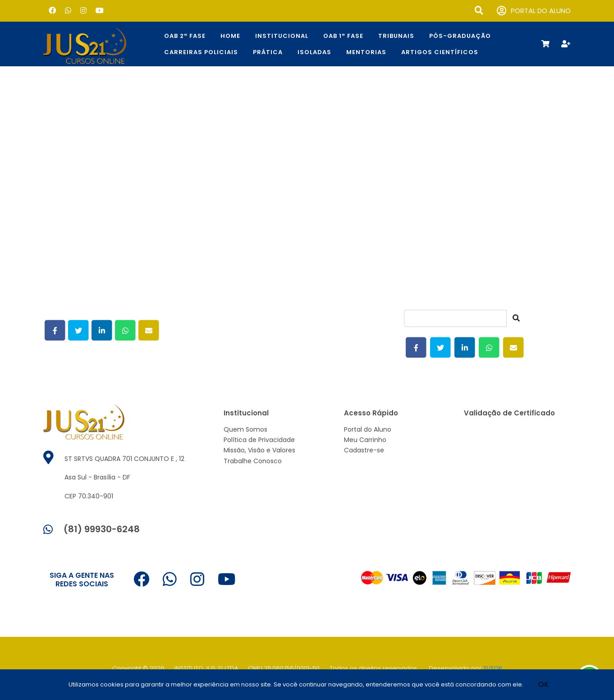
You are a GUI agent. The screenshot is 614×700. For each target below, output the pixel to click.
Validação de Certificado (509, 413)
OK (543, 684)
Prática (268, 52)
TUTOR (493, 668)
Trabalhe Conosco (253, 461)
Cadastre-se (364, 450)
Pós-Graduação (460, 36)
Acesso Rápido (371, 413)
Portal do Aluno (368, 429)
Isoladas (314, 52)
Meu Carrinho (365, 440)
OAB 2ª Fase (185, 36)
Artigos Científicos (440, 52)
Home (230, 36)
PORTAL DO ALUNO (534, 11)
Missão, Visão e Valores (259, 450)
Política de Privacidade (259, 440)
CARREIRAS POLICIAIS (201, 52)
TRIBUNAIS (396, 36)
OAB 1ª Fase (343, 36)
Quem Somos (245, 429)
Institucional (282, 36)
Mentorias (366, 52)
